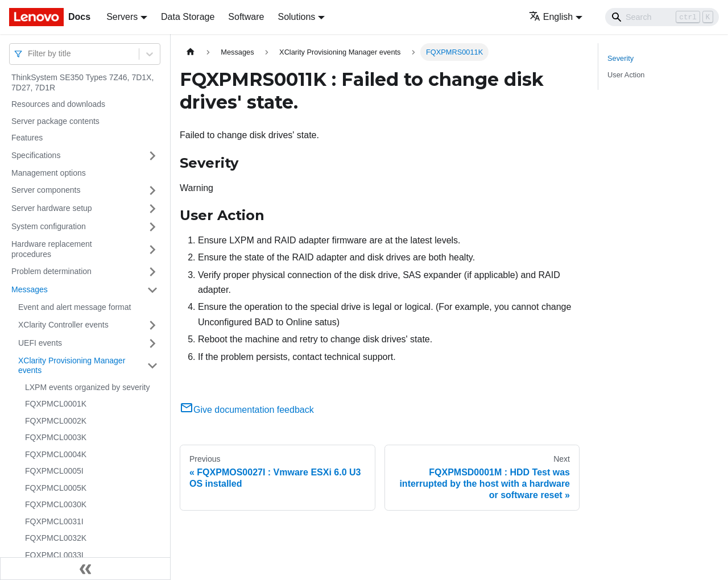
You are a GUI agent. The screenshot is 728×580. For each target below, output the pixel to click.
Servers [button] (122, 17)
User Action (626, 75)
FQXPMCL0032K (56, 538)
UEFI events (40, 343)
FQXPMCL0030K (56, 504)
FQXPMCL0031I (54, 521)
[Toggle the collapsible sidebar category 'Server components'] (152, 190)
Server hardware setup (52, 208)
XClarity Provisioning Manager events (72, 366)
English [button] (551, 17)
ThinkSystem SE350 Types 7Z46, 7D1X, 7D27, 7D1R (82, 82)
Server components (46, 190)
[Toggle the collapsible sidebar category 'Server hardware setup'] (152, 209)
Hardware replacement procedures (52, 249)
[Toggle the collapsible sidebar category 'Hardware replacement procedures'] (152, 249)
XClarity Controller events (63, 325)
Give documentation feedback (247, 410)
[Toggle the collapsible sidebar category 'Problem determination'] (152, 272)
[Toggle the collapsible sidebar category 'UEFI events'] (152, 343)
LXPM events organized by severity (87, 387)
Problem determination (51, 271)
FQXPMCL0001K (56, 404)
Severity (621, 58)
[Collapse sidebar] (85, 569)
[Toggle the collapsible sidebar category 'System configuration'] (152, 227)
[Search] (662, 17)
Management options (49, 173)
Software (246, 17)
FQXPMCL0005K (56, 488)
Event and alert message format (75, 307)
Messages (30, 289)
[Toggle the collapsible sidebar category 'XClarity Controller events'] (152, 325)
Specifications (36, 155)
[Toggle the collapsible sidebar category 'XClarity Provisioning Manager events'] (152, 366)
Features (27, 138)
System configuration (49, 226)
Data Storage (188, 17)
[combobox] (29, 54)
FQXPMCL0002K (56, 421)
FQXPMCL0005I (54, 471)
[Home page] (191, 52)
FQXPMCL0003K (56, 437)
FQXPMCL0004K (56, 454)
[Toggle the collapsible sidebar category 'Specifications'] (152, 156)
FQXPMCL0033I (54, 555)
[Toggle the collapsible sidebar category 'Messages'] (152, 290)
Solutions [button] (296, 17)
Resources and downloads (58, 104)
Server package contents (55, 121)
